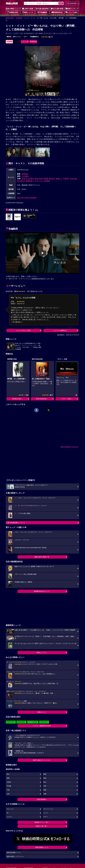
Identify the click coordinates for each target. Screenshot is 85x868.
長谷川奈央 (39, 179)
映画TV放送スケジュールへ (42, 760)
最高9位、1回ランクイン (14, 37)
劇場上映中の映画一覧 (42, 557)
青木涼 (25, 179)
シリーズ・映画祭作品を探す (42, 726)
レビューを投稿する (60, 330)
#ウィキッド (21, 722)
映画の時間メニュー (13, 9)
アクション (10, 809)
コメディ (10, 817)
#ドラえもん (10, 722)
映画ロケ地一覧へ (42, 826)
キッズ (46, 813)
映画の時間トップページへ (15, 857)
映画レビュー (42, 712)
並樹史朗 (29, 181)
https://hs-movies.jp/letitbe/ (27, 198)
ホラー (26, 37)
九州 (8, 794)
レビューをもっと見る (23, 330)
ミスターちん (38, 181)
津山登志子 (21, 181)
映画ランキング (72, 9)
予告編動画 (42, 12)
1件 (47, 37)
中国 (8, 790)
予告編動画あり (34, 37)
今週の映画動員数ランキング (16, 523)
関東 (45, 774)
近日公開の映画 (57, 9)
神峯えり (59, 179)
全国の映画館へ (42, 799)
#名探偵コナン (32, 722)
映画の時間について (42, 847)
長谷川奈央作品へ (42, 399)
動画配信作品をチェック (42, 591)
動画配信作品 (57, 12)
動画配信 (33, 42)
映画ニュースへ (42, 653)
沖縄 (45, 794)
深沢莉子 (52, 179)
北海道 (9, 782)
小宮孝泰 (47, 181)
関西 (8, 778)
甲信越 (9, 786)
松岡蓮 (46, 179)
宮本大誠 (73, 179)
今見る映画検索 (71, 3)
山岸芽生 (31, 179)
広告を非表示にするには (69, 447)
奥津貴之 (25, 174)
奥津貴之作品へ (17, 399)
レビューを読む (72, 12)
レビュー (24, 42)
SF (8, 813)
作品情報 (19, 18)
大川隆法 (25, 176)
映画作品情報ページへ (14, 853)
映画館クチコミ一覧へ (42, 822)
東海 (45, 778)
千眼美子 (66, 179)
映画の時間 (10, 18)
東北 (45, 782)
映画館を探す (13, 12)
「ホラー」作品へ (66, 399)
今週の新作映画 (42, 9)
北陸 (45, 786)
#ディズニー (43, 722)
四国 (45, 790)
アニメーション (48, 809)
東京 (8, 774)
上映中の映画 (28, 9)
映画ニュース (28, 12)
